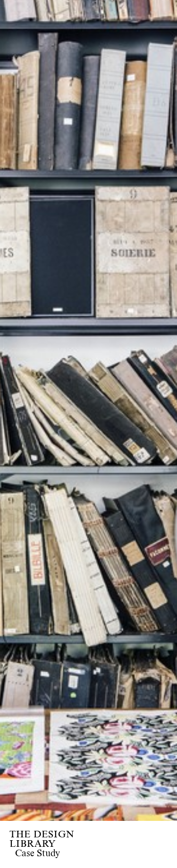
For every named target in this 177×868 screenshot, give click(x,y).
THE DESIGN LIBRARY (42, 840)
